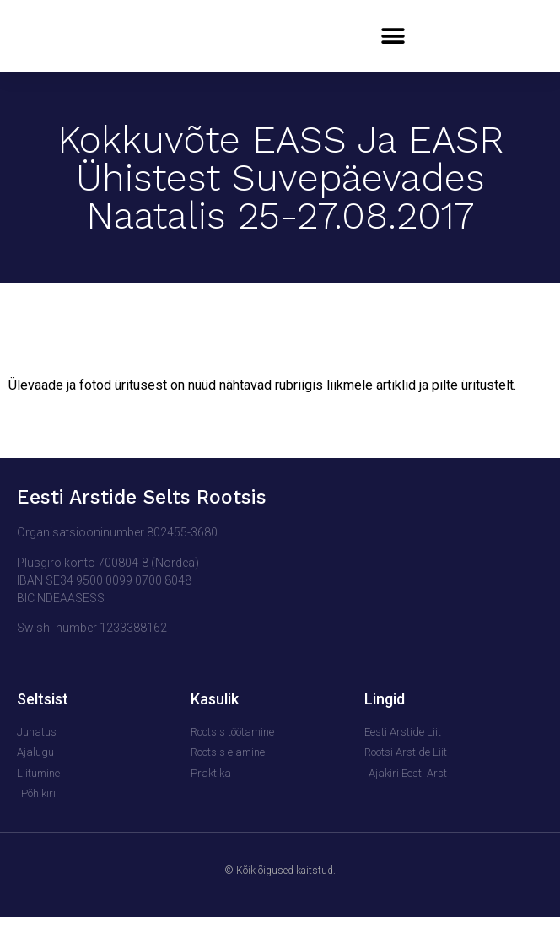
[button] (393, 47)
